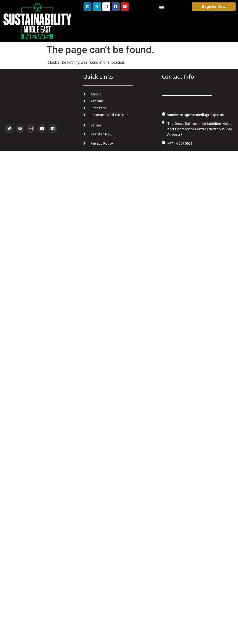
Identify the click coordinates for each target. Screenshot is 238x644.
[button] (162, 7)
